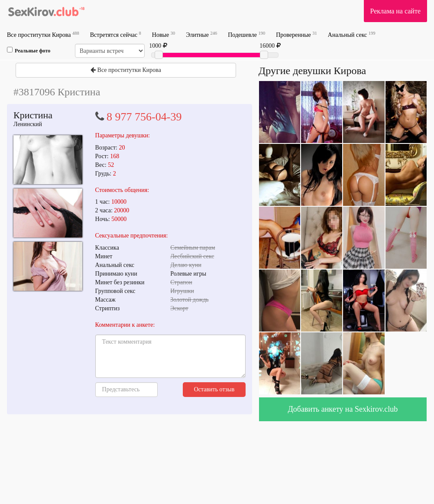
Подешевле (246, 34)
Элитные (201, 34)
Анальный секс (352, 34)
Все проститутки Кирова (43, 34)
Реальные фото (29, 50)
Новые (164, 34)
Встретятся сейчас (116, 34)
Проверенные (296, 34)
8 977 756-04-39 (144, 117)
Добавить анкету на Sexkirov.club (343, 409)
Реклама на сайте (395, 11)
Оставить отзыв (214, 389)
